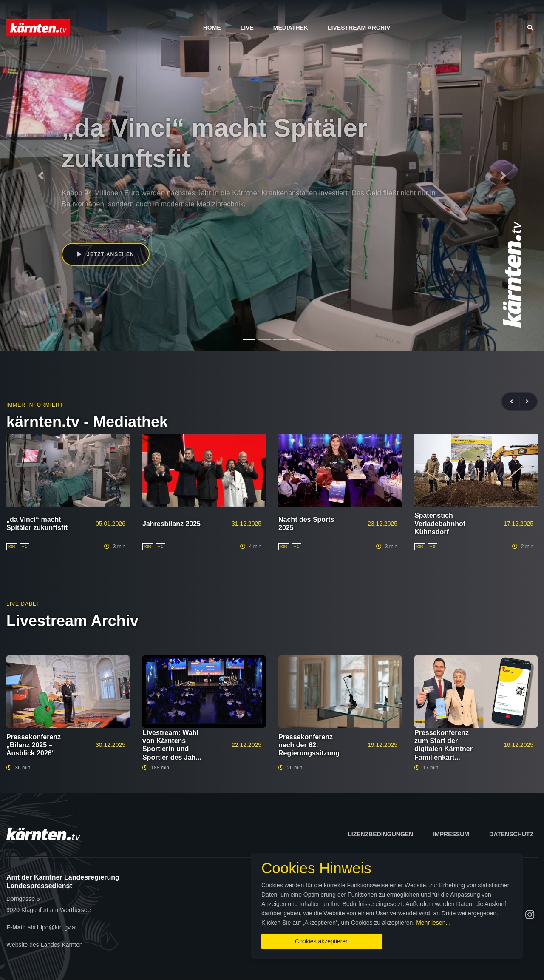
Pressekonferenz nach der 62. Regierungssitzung (309, 745)
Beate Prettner (95, 223)
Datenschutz (511, 834)
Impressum (451, 834)
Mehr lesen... (433, 923)
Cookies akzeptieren (322, 941)
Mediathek (291, 28)
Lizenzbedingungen (380, 834)
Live (247, 28)
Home (212, 28)
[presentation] (515, 402)
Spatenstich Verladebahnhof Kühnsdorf (440, 523)
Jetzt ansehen (106, 254)
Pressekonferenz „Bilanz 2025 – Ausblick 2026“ (34, 745)
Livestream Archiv (359, 28)
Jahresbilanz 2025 (171, 524)
